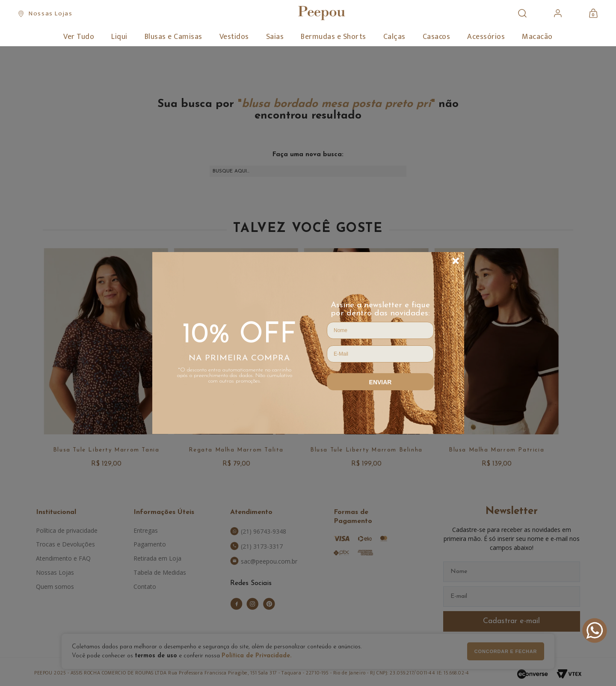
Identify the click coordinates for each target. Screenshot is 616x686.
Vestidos (234, 37)
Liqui (119, 37)
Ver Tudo (79, 37)
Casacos (437, 37)
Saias (275, 37)
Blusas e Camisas (173, 37)
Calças (394, 37)
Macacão (537, 37)
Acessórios (486, 37)
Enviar (381, 382)
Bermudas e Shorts (333, 37)
